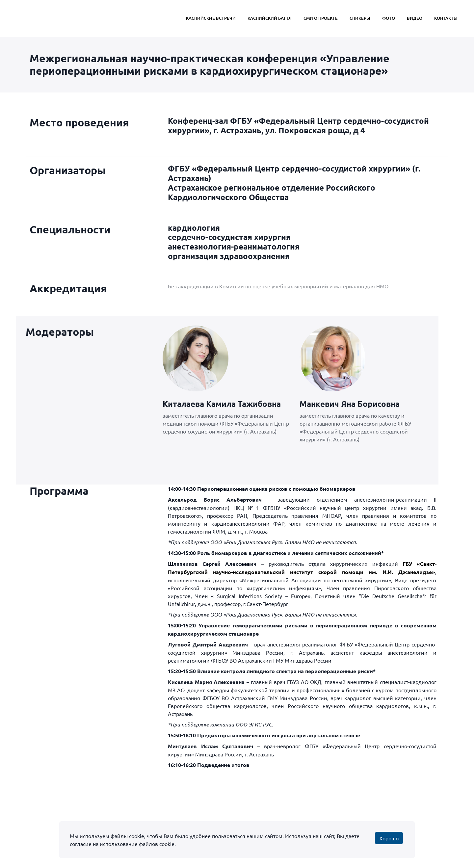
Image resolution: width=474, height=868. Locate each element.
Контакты (446, 18)
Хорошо (389, 838)
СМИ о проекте (321, 18)
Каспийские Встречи (211, 18)
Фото (389, 18)
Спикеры (360, 18)
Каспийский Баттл (270, 18)
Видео (415, 18)
